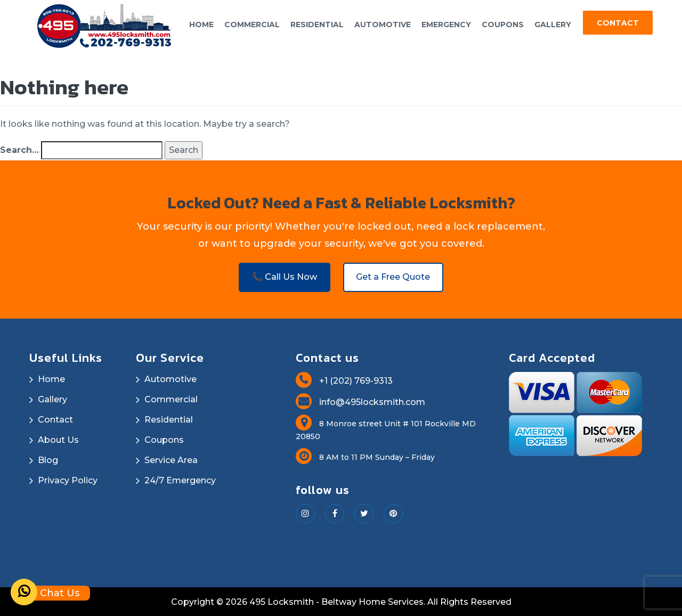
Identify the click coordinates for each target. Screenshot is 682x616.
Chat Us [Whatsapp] (45, 593)
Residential (317, 25)
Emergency (446, 25)
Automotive (383, 25)
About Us (58, 439)
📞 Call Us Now (283, 275)
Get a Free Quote (395, 275)
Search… (19, 148)
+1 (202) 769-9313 (344, 380)
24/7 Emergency (180, 479)
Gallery (553, 25)
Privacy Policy (68, 479)
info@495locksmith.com (360, 401)
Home (201, 25)
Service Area (171, 459)
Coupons (503, 25)
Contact (618, 23)
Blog (48, 459)
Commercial (252, 25)
